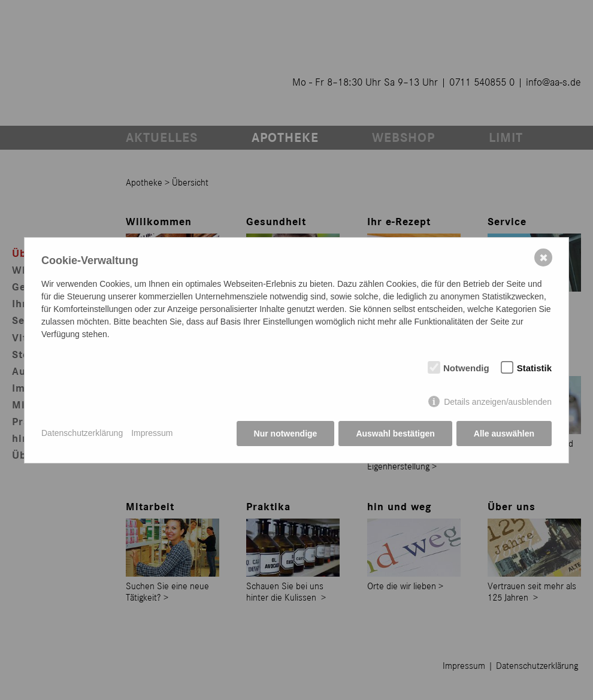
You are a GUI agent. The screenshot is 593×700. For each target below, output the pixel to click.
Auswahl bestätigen (395, 434)
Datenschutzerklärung (82, 433)
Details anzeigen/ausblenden (498, 402)
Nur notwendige (286, 434)
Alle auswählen (504, 434)
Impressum (152, 433)
